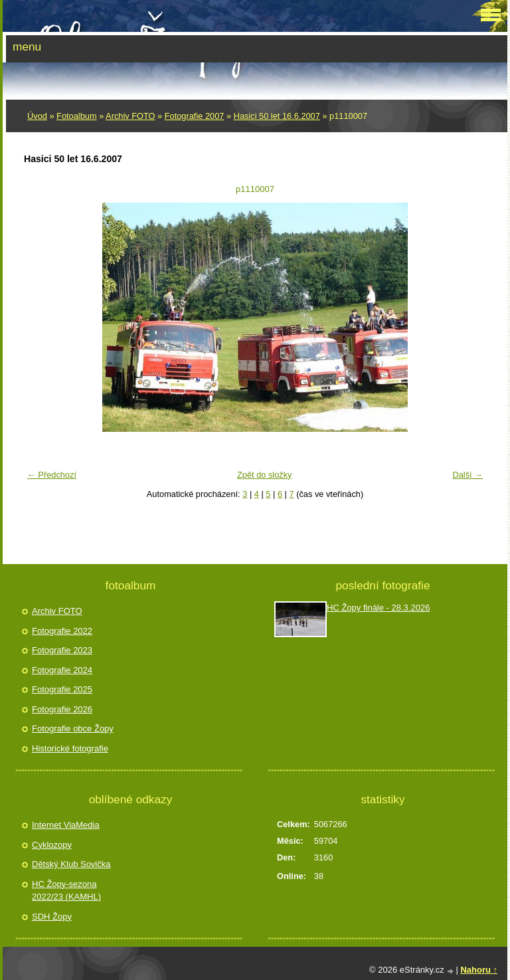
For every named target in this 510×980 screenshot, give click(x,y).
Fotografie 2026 (62, 709)
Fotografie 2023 (62, 650)
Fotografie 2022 (62, 631)
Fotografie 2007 (195, 116)
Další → (467, 475)
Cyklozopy (52, 845)
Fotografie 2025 (62, 689)
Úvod (37, 116)
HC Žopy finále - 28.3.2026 (378, 608)
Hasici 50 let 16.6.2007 (277, 116)
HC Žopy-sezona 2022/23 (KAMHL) (66, 891)
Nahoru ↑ (479, 970)
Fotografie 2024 (62, 670)
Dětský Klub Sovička (71, 864)
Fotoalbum (76, 116)
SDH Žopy (52, 917)
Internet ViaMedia (66, 825)
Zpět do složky (265, 475)
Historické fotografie (70, 748)
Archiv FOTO (130, 116)
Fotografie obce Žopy (73, 729)
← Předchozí (52, 475)
